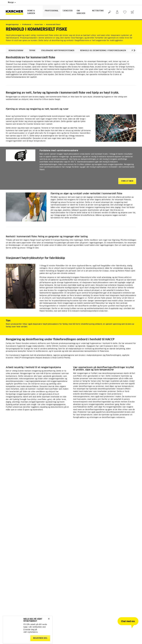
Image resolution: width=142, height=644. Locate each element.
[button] (134, 50)
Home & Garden (31, 12)
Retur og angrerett (13, 545)
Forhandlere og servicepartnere (86, 545)
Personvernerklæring (48, 572)
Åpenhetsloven (113, 541)
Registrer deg (40, 638)
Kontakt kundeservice (82, 538)
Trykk (32, 51)
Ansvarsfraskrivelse (48, 565)
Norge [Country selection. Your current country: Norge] (12, 3)
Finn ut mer (127, 181)
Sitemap (110, 551)
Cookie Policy (45, 568)
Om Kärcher (81, 12)
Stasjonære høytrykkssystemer (58, 51)
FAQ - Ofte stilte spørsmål (84, 541)
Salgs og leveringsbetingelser (52, 575)
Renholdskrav (16, 51)
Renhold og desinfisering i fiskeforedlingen (103, 51)
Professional (52, 11)
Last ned (37, 502)
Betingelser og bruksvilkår (17, 541)
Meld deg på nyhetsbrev (117, 545)
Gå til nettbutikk (13, 538)
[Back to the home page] (16, 12)
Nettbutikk (98, 11)
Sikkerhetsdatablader (82, 551)
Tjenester (68, 11)
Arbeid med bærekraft (116, 538)
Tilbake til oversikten (20, 519)
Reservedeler (11, 548)
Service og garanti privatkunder (86, 548)
